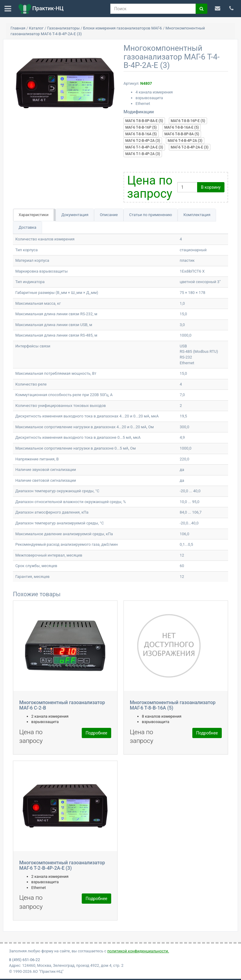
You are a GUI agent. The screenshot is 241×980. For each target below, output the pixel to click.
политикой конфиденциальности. (138, 951)
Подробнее (96, 733)
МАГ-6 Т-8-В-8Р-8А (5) (182, 134)
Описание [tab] (109, 215)
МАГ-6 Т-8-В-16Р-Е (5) (188, 121)
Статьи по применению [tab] (151, 215)
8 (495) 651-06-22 (24, 960)
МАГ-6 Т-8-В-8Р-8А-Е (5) (144, 121)
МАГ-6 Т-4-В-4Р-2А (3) (185, 141)
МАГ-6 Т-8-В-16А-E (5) (182, 127)
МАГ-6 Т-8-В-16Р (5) (141, 127)
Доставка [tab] (27, 227)
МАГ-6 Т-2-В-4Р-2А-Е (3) (190, 147)
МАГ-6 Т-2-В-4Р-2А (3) (143, 141)
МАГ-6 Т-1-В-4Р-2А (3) (143, 154)
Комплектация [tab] (197, 215)
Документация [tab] (75, 215)
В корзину (211, 187)
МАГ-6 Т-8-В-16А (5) (141, 134)
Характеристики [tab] (34, 215)
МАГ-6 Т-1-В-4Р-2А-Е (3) (144, 147)
